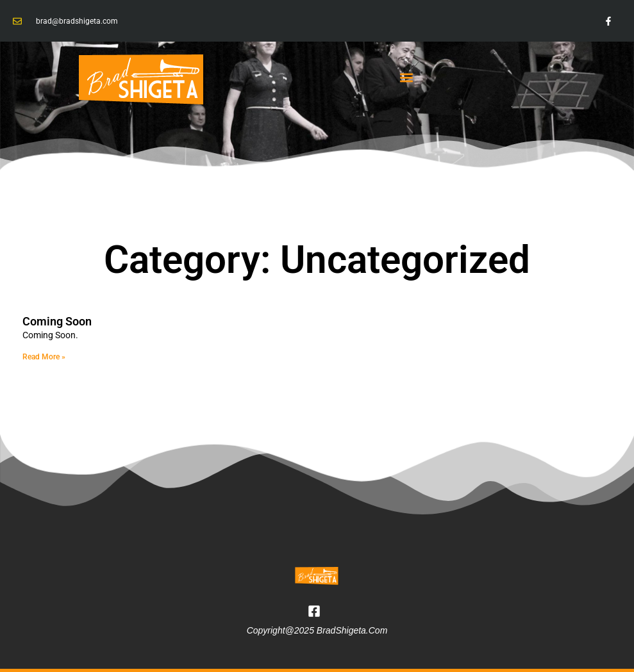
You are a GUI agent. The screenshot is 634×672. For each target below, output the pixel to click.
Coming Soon (57, 321)
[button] (407, 77)
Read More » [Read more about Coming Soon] (44, 357)
